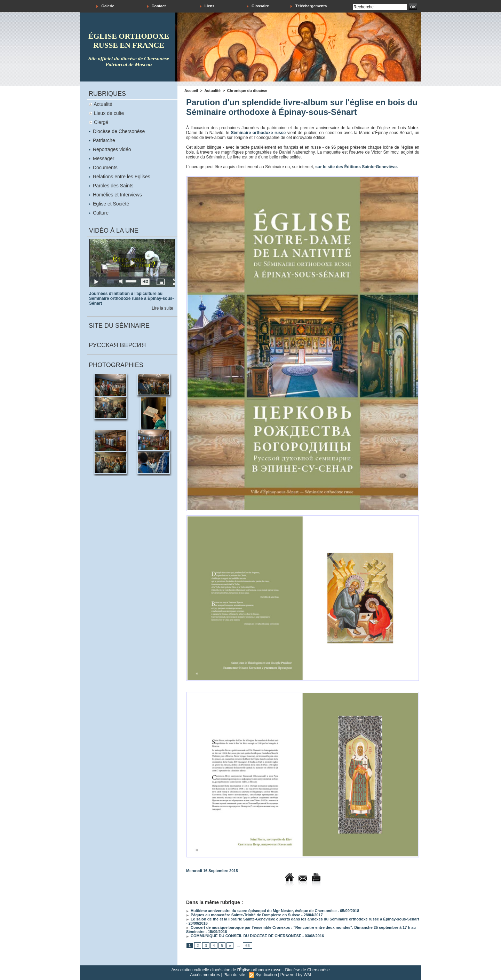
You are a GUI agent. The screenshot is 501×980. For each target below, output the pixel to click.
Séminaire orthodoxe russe (258, 133)
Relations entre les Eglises (120, 177)
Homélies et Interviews (115, 195)
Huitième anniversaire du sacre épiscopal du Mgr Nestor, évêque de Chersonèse (261, 911)
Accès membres (205, 975)
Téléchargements (309, 6)
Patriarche (102, 140)
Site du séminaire (119, 326)
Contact (156, 6)
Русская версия (117, 345)
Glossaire (258, 6)
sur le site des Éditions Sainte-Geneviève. (356, 167)
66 (247, 946)
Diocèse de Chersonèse (117, 131)
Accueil (191, 91)
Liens (207, 6)
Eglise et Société (109, 204)
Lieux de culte (109, 113)
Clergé (101, 122)
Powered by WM (296, 975)
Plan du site (234, 975)
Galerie (105, 6)
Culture (99, 213)
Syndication (266, 975)
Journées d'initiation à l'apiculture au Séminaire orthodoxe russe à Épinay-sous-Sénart (131, 298)
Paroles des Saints (111, 186)
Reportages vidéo (110, 149)
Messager (101, 158)
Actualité (103, 104)
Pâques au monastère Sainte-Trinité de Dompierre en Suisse (243, 915)
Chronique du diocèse (247, 91)
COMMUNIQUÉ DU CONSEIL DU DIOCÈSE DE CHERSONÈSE (244, 936)
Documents (103, 168)
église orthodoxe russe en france (129, 41)
